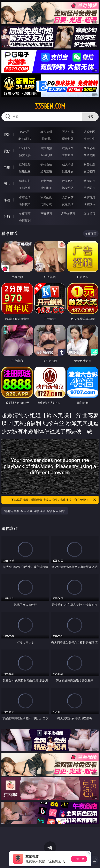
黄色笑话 (68, 204)
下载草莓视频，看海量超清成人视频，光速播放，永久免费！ (54, 500)
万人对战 (68, 132)
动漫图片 (89, 181)
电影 (7, 167)
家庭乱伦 (46, 197)
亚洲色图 (46, 181)
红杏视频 (89, 213)
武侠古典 (89, 197)
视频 (7, 151)
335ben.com (50, 106)
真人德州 (46, 132)
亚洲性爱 (25, 164)
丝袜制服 (46, 155)
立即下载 (79, 859)
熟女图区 (68, 188)
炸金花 (46, 139)
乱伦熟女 (68, 171)
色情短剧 (25, 220)
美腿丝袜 (25, 188)
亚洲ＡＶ (25, 148)
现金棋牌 (68, 139)
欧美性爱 (89, 164)
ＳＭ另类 (89, 155)
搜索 (90, 117)
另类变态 (89, 171)
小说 (7, 200)
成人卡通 (68, 164)
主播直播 (68, 155)
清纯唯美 (46, 188)
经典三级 (46, 171)
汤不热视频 (68, 213)
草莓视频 (46, 213)
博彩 (7, 135)
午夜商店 (25, 213)
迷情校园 (25, 204)
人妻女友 (68, 197)
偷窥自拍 (25, 181)
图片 (7, 184)
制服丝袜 (25, 171)
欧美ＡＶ (68, 148)
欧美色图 (68, 181)
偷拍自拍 (46, 164)
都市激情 (25, 197)
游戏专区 (89, 132)
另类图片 (89, 188)
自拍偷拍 (46, 148)
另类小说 (46, 204)
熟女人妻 (25, 155)
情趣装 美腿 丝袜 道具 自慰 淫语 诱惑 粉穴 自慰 (35, 511)
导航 (7, 216)
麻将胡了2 (25, 139)
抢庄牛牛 (89, 139)
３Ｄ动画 (89, 148)
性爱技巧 (89, 204)
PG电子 (25, 132)
